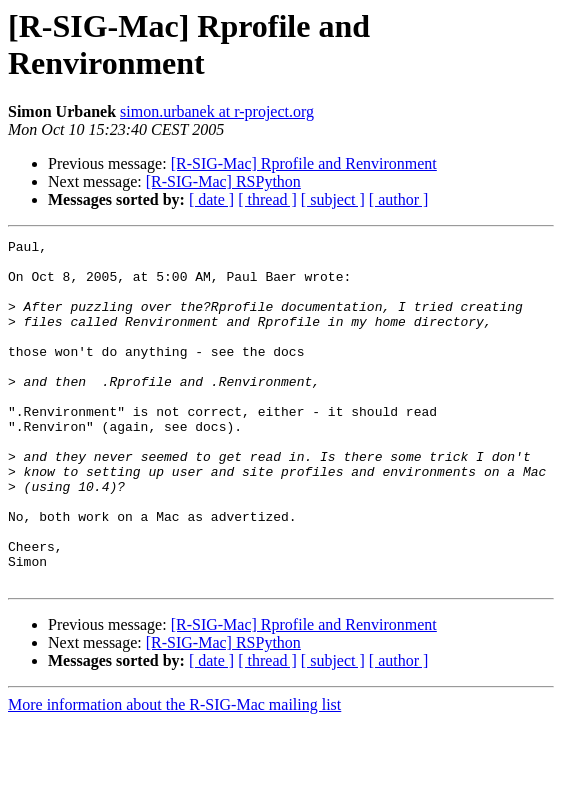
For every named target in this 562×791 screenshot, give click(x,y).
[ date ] (211, 199)
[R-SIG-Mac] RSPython (223, 181)
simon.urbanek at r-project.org (217, 111)
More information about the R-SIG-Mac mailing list (174, 773)
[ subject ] (333, 199)
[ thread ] (267, 199)
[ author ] (399, 199)
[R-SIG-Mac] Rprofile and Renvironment (304, 163)
